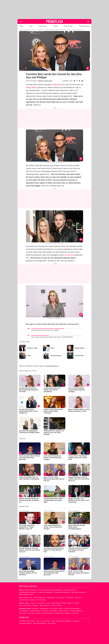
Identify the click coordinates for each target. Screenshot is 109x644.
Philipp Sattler (31, 87)
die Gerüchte (70, 255)
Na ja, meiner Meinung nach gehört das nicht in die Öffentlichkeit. (52, 337)
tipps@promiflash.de (52, 366)
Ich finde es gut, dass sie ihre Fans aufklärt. (45, 330)
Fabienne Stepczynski (45, 81)
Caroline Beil (57, 85)
